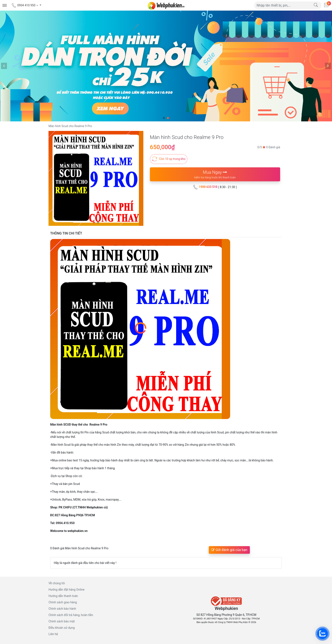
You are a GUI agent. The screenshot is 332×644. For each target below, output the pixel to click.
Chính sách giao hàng (63, 602)
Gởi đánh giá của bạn (229, 550)
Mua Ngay (215, 175)
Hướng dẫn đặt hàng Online (66, 590)
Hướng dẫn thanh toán (63, 596)
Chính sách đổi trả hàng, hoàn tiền (71, 615)
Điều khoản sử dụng (62, 628)
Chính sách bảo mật (62, 621)
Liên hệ (53, 634)
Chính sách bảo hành (62, 609)
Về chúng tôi (57, 583)
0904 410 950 (25, 5)
